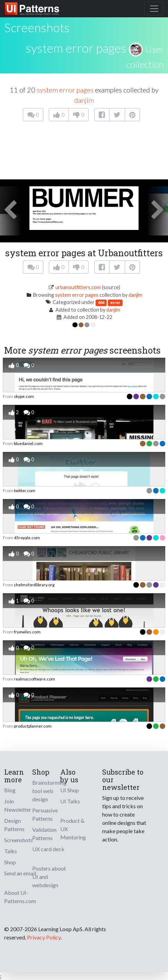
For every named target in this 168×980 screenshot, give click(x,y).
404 (101, 302)
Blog (10, 790)
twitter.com (25, 491)
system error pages (76, 48)
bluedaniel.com (28, 443)
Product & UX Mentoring (73, 829)
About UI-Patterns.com (20, 897)
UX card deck (48, 849)
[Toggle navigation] (154, 9)
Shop (10, 862)
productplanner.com (33, 726)
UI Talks (70, 801)
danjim (84, 100)
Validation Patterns (44, 834)
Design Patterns (14, 825)
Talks (11, 851)
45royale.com (27, 538)
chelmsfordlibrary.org (34, 585)
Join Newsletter (18, 805)
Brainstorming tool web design (49, 791)
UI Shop (70, 790)
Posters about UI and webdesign (49, 877)
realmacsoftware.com (34, 679)
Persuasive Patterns (45, 814)
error (115, 302)
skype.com (24, 396)
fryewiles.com (27, 632)
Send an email (20, 873)
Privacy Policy (44, 937)
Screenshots (19, 840)
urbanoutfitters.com (78, 287)
